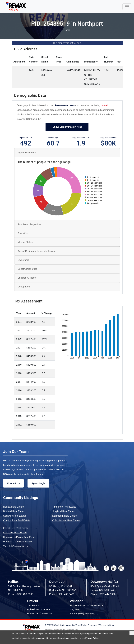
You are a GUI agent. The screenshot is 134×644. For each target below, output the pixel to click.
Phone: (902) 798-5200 (82, 613)
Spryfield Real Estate (64, 511)
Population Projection (29, 224)
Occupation (24, 287)
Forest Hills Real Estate (16, 528)
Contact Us (13, 483)
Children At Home (27, 278)
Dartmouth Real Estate (65, 516)
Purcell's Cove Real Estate (17, 542)
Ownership (23, 260)
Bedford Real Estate (14, 511)
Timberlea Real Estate (64, 507)
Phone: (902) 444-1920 (103, 594)
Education (23, 233)
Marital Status (25, 242)
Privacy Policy (92, 638)
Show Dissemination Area (67, 127)
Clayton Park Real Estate (17, 520)
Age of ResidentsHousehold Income (37, 251)
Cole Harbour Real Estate (66, 520)
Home (67, 30)
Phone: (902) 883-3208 (40, 613)
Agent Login (38, 483)
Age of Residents (27, 153)
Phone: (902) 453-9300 (21, 594)
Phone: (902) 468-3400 (62, 594)
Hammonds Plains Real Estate (20, 537)
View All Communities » (16, 546)
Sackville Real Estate (15, 516)
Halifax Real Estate (14, 507)
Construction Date (27, 269)
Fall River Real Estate (15, 532)
